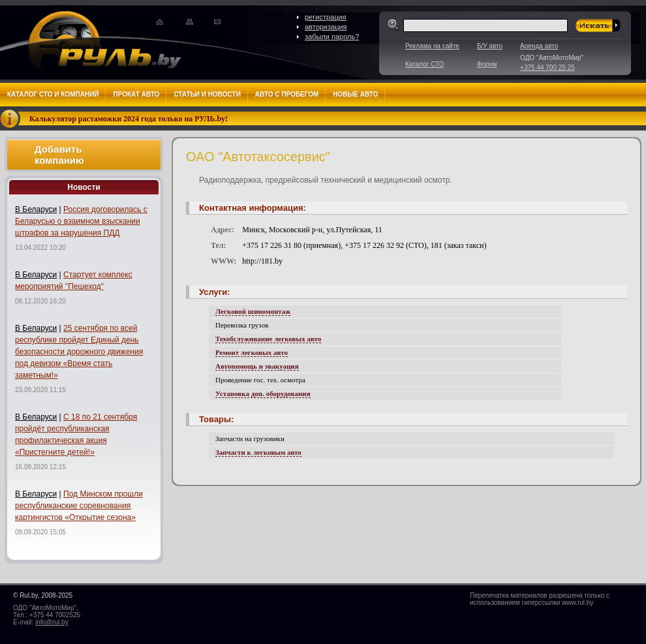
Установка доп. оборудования (263, 393)
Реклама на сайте (432, 46)
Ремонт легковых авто (252, 352)
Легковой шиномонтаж (253, 311)
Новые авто (355, 94)
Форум (487, 64)
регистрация (326, 17)
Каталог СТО (424, 64)
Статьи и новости (207, 94)
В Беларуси (36, 209)
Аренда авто (539, 46)
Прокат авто (136, 94)
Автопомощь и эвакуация (257, 366)
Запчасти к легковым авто (258, 452)
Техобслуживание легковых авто (268, 339)
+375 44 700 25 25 (547, 68)
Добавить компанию (59, 155)
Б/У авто (490, 46)
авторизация (326, 27)
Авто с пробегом (287, 94)
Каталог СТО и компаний (53, 94)
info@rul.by (52, 622)
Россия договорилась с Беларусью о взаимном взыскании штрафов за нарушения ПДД (81, 221)
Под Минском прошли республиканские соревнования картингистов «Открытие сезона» (79, 506)
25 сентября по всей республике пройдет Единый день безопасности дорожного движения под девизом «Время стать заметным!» (79, 352)
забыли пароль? (332, 37)
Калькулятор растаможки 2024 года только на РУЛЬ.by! (129, 119)
